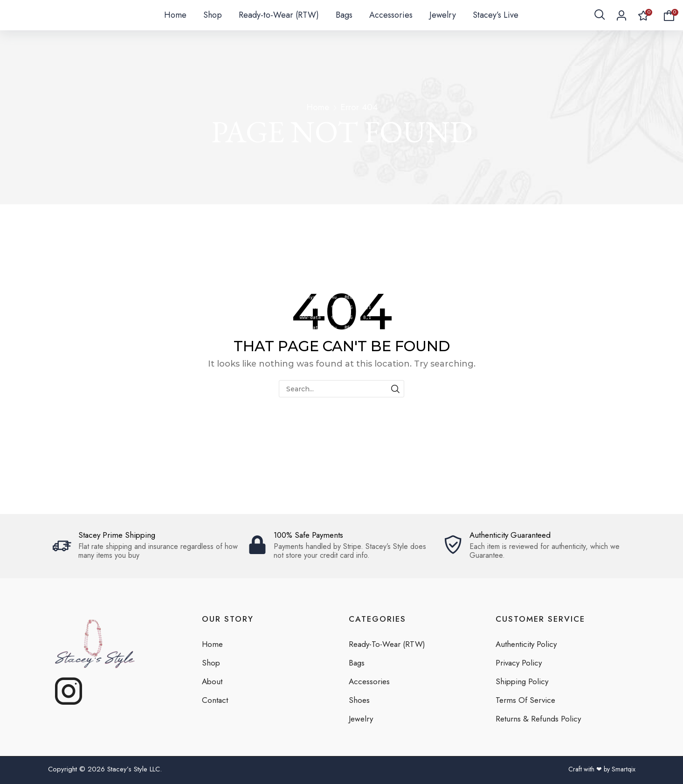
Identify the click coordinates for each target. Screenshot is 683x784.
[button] (600, 23)
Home (318, 107)
